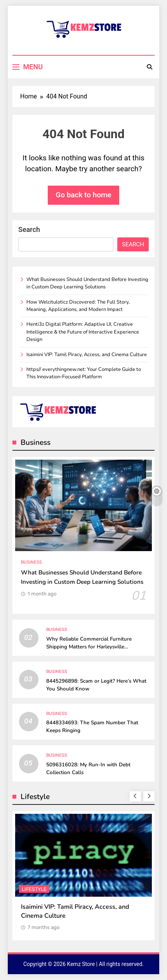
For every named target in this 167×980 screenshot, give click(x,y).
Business (31, 562)
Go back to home (83, 195)
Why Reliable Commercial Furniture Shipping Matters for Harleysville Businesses (89, 647)
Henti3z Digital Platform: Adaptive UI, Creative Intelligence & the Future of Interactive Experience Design (83, 332)
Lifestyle (34, 889)
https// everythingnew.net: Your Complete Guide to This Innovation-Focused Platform (84, 373)
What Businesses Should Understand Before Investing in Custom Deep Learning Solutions (87, 283)
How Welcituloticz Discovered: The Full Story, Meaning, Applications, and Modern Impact (78, 306)
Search (29, 229)
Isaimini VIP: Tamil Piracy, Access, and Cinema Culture (87, 355)
